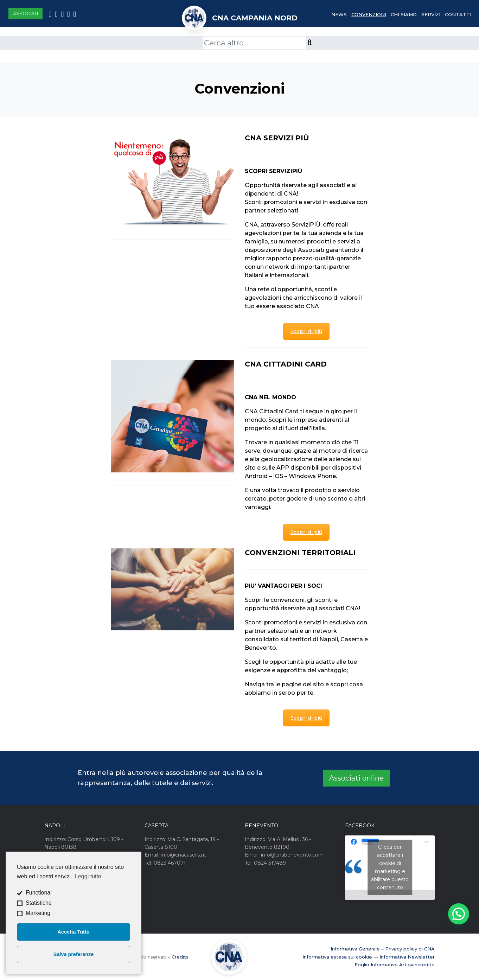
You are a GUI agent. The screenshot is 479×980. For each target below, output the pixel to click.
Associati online (356, 778)
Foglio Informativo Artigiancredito (395, 965)
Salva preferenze (74, 954)
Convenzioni (369, 14)
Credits (180, 957)
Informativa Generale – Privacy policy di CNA (383, 949)
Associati (25, 13)
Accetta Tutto (74, 932)
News (339, 14)
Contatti (458, 14)
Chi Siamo (404, 14)
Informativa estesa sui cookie (337, 957)
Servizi (431, 14)
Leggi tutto (88, 876)
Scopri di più (306, 331)
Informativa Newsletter (407, 957)
